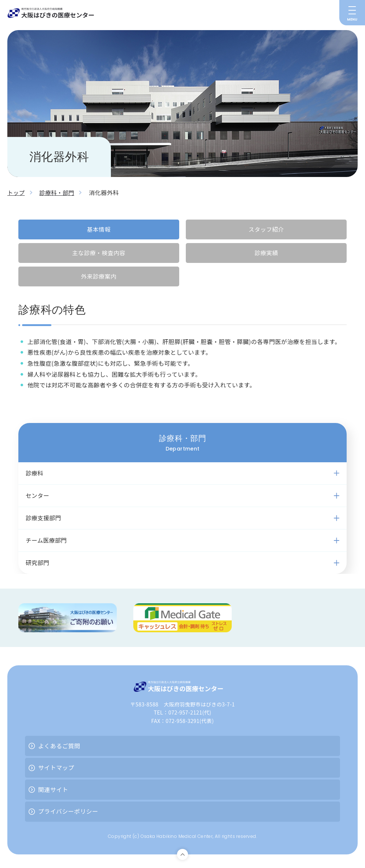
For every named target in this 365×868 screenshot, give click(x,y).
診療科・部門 (58, 192)
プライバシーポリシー (68, 814)
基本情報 (99, 229)
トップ (16, 192)
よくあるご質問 (59, 748)
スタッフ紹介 (266, 229)
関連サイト (53, 792)
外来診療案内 (99, 276)
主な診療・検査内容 (99, 253)
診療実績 (266, 253)
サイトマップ (56, 770)
